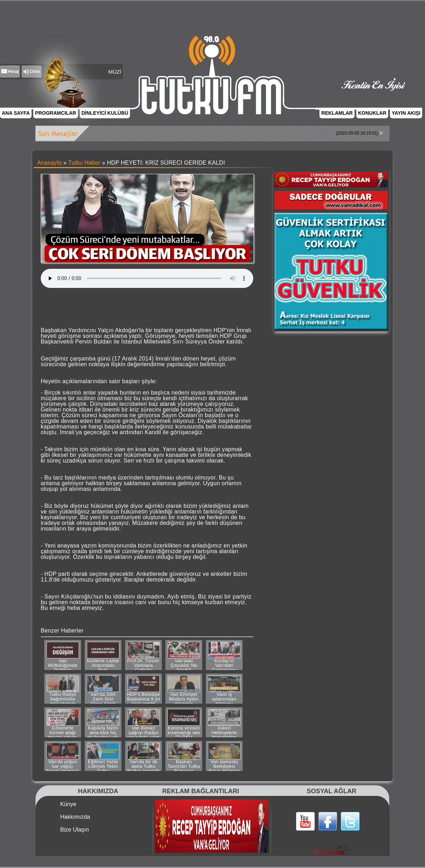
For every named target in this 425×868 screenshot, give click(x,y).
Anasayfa (49, 163)
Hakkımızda (75, 817)
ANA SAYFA (16, 113)
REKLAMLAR (337, 113)
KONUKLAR (372, 113)
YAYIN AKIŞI (406, 113)
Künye (68, 804)
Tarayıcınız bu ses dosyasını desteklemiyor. (147, 278)
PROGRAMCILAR (56, 113)
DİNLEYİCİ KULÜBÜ (105, 113)
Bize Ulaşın (75, 830)
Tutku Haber (84, 163)
